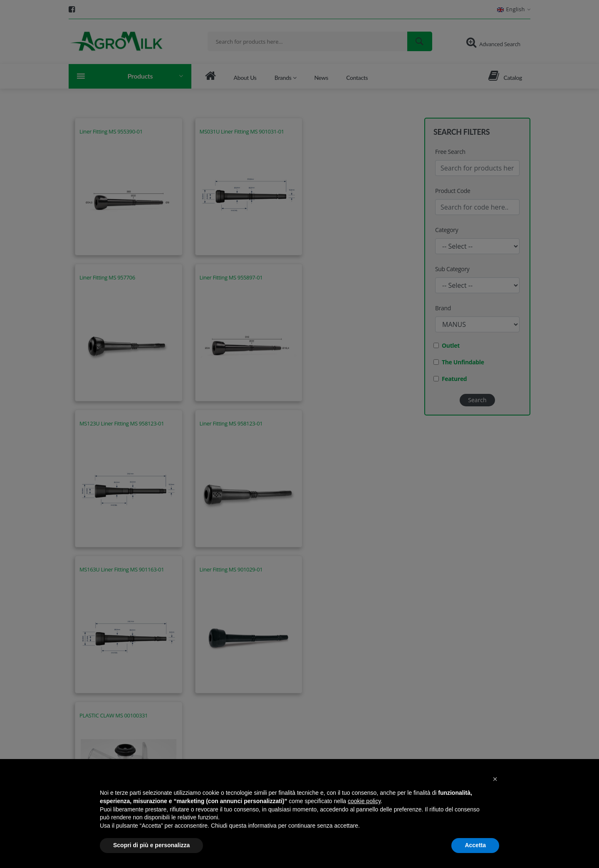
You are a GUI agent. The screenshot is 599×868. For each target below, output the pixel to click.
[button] (495, 779)
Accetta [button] (475, 845)
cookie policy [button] (364, 801)
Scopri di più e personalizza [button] (151, 845)
